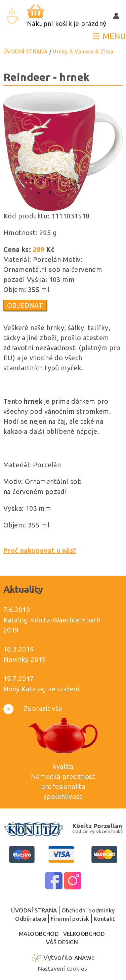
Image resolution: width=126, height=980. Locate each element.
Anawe (85, 958)
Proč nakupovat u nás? (40, 550)
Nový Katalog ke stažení (41, 689)
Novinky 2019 (25, 659)
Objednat (25, 305)
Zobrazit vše (33, 709)
